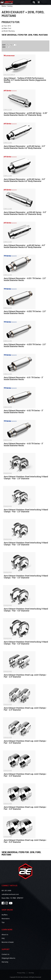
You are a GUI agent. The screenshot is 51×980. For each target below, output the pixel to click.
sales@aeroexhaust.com (10, 894)
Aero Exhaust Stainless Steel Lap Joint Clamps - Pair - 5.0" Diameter (25, 841)
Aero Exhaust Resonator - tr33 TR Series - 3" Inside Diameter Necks (23, 445)
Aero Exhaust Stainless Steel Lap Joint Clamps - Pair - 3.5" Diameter (25, 775)
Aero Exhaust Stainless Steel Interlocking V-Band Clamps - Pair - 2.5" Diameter (26, 511)
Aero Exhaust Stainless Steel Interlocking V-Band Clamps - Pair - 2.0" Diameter (26, 478)
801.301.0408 (6, 890)
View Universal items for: (21, 853)
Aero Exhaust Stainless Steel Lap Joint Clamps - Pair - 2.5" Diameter (25, 709)
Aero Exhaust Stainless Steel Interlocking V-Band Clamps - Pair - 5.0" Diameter (26, 643)
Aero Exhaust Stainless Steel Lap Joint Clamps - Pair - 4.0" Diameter (25, 808)
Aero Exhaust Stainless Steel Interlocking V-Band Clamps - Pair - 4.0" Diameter (26, 610)
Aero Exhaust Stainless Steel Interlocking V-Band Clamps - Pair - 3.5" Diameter (26, 577)
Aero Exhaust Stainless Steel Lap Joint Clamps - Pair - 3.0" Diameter (25, 742)
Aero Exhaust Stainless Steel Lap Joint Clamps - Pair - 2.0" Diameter (25, 676)
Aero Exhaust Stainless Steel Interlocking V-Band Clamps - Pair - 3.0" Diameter (26, 544)
